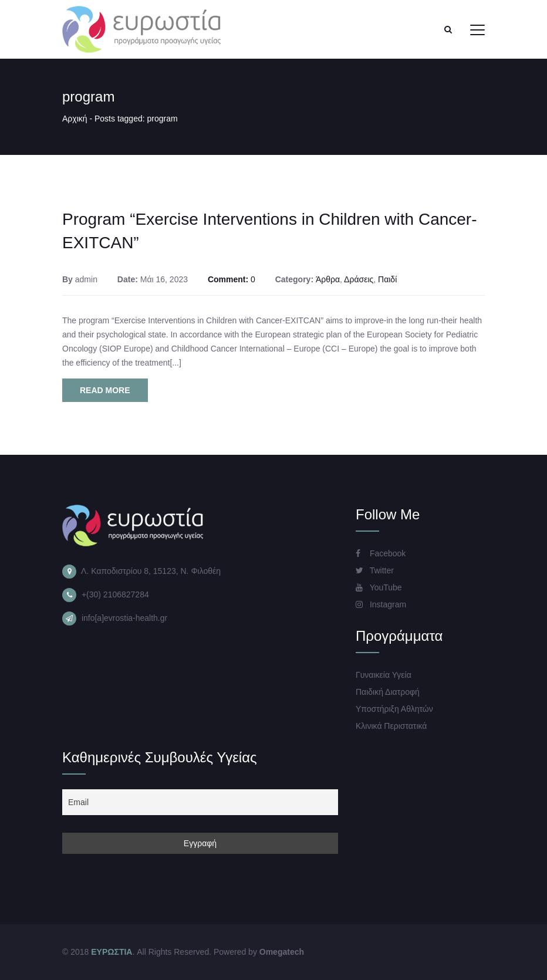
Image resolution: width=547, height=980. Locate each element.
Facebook (381, 553)
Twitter (375, 570)
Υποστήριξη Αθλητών (394, 709)
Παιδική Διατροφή (388, 692)
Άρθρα (328, 279)
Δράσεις (359, 279)
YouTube (379, 587)
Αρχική (75, 119)
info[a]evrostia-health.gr (124, 618)
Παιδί (387, 279)
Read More (105, 390)
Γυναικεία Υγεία (384, 675)
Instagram (381, 604)
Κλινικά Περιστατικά (391, 726)
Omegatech (282, 952)
